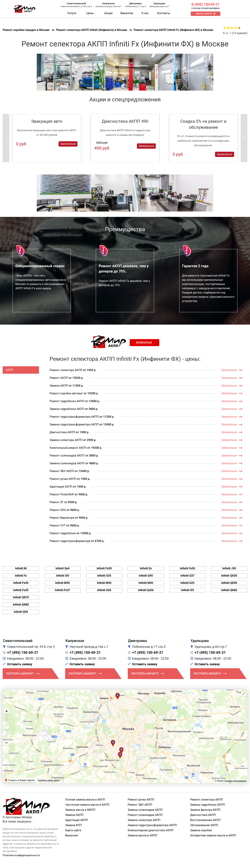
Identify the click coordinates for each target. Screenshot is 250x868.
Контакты (163, 13)
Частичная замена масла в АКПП (87, 805)
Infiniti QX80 (21, 605)
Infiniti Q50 (21, 612)
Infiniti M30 (146, 583)
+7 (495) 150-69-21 (23, 653)
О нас (145, 13)
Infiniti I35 (187, 590)
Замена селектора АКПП (66, 440)
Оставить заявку (20, 664)
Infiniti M (21, 568)
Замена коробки (201, 830)
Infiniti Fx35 (21, 590)
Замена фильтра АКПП (205, 810)
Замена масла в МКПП (80, 810)
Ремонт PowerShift (62, 494)
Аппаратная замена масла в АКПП (213, 835)
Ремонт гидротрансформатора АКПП (74, 417)
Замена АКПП (59, 386)
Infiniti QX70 (21, 597)
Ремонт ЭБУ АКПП (62, 471)
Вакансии (127, 13)
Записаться (68, 144)
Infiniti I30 (63, 576)
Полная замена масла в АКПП (85, 800)
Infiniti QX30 (229, 576)
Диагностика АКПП (62, 432)
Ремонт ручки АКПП (63, 479)
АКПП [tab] (10, 370)
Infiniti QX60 (229, 590)
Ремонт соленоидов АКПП (67, 456)
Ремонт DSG (58, 510)
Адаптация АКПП (61, 487)
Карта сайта (73, 830)
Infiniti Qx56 (146, 590)
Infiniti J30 (229, 568)
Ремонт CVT (58, 525)
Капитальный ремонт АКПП (68, 448)
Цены (90, 13)
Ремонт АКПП (59, 378)
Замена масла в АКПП (143, 835)
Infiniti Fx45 (21, 583)
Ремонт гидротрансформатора (70, 541)
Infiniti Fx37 (62, 590)
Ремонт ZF (57, 502)
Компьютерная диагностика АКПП (151, 830)
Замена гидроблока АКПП (67, 409)
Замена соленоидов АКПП (67, 463)
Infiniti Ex (146, 568)
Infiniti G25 (188, 583)
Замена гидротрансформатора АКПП (74, 424)
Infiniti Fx (21, 576)
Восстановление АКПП (205, 820)
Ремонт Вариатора (62, 518)
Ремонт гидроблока (63, 533)
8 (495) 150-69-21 (206, 4)
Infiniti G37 (188, 576)
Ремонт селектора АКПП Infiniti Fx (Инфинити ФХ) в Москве (173, 30)
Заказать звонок (204, 14)
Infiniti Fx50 (104, 568)
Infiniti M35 (63, 583)
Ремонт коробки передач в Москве (26, 30)
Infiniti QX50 (229, 583)
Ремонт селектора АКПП (66, 370)
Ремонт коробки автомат (66, 393)
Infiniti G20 (104, 590)
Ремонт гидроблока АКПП (67, 401)
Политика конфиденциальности (21, 855)
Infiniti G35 (104, 576)
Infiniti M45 (104, 583)
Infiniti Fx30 (188, 568)
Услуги (72, 13)
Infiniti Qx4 (63, 568)
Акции (108, 13)
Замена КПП (73, 825)
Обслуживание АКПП (204, 825)
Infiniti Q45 (146, 576)
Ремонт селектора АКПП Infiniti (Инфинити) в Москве (91, 30)
